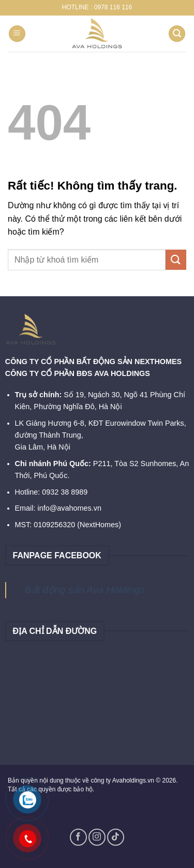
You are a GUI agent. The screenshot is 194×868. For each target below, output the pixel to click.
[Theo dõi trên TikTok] (116, 837)
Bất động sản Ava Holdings (85, 590)
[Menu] (17, 34)
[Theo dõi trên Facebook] (78, 837)
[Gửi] (176, 260)
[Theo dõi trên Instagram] (97, 837)
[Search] (177, 34)
